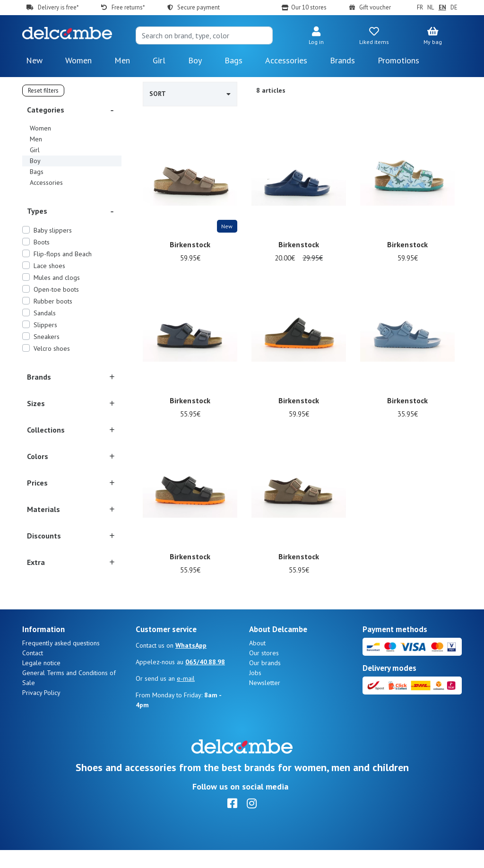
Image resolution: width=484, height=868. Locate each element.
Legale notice (41, 681)
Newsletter (265, 701)
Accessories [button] (286, 60)
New (34, 60)
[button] (316, 36)
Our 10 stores (309, 7)
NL (431, 7)
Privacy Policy (41, 711)
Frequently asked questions (61, 661)
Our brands (265, 681)
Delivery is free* (58, 7)
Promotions (398, 60)
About (257, 661)
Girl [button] (159, 60)
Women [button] (78, 60)
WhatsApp (191, 663)
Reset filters (43, 91)
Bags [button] (233, 60)
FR (420, 7)
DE (454, 7)
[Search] (204, 35)
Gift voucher (375, 7)
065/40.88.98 (205, 680)
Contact (33, 671)
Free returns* (128, 7)
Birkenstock (190, 244)
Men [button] (122, 60)
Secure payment (199, 7)
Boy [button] (195, 60)
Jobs (255, 691)
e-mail (186, 696)
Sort (190, 94)
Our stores (264, 671)
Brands (342, 60)
